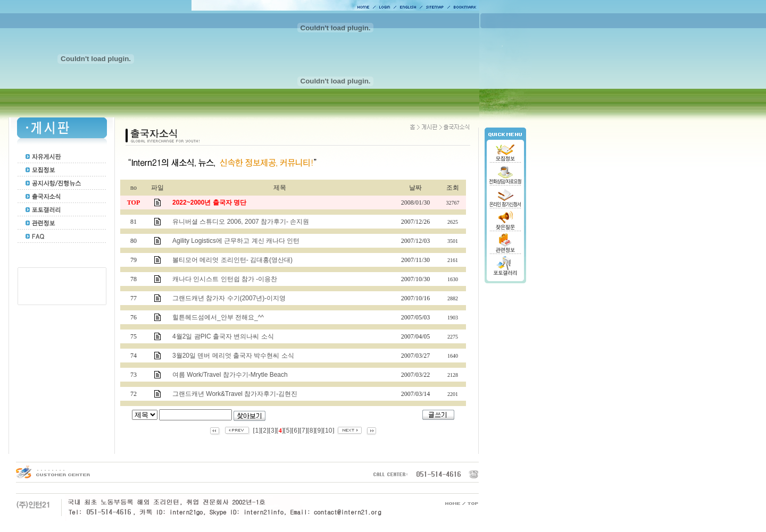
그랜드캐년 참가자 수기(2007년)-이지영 (229, 298)
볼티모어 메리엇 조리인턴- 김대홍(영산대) (232, 260)
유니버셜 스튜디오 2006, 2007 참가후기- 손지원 (241, 222)
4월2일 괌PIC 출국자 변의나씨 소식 (223, 336)
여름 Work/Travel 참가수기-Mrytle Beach (230, 375)
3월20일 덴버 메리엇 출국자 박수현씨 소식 (233, 356)
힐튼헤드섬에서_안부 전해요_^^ (218, 317)
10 (328, 430)
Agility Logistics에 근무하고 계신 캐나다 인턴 (236, 241)
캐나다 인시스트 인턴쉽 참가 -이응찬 (225, 279)
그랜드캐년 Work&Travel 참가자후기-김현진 (235, 394)
